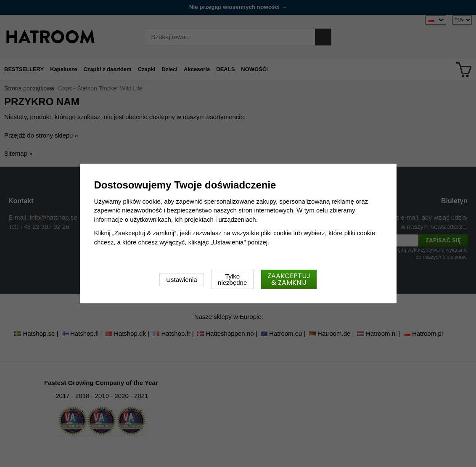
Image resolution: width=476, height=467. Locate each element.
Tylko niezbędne (232, 279)
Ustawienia (181, 280)
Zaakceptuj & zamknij (289, 279)
